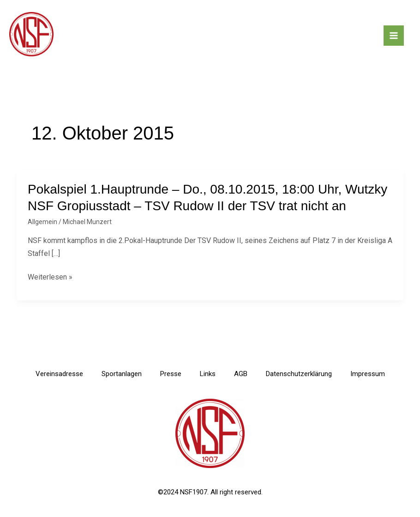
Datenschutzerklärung (299, 374)
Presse (171, 374)
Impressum (368, 374)
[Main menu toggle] (394, 36)
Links (208, 374)
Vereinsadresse (59, 374)
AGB (241, 374)
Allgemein (42, 222)
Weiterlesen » (50, 277)
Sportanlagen (122, 374)
